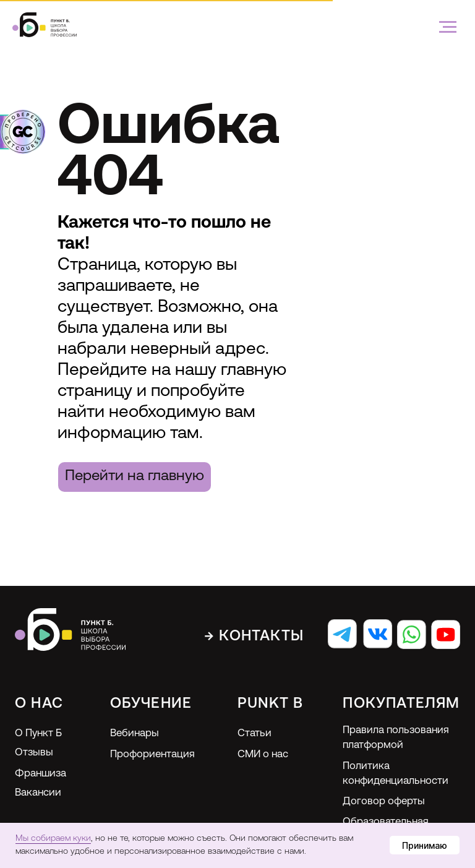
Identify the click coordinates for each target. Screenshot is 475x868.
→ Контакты (254, 637)
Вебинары (135, 733)
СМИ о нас (263, 754)
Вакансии (38, 793)
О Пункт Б (38, 733)
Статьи (255, 733)
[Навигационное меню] (448, 27)
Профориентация (152, 754)
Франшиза (41, 774)
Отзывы (34, 753)
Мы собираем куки (53, 839)
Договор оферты (384, 801)
